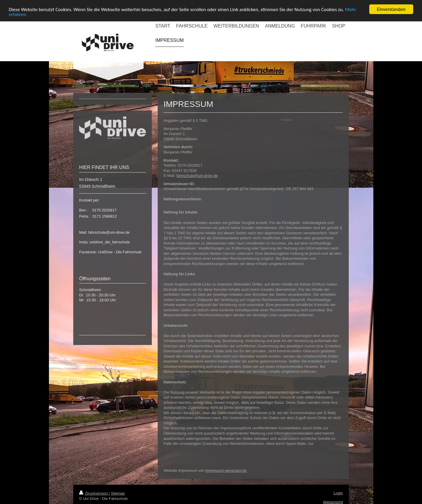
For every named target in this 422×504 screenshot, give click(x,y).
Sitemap (118, 493)
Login (338, 493)
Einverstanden (391, 9)
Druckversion (94, 493)
